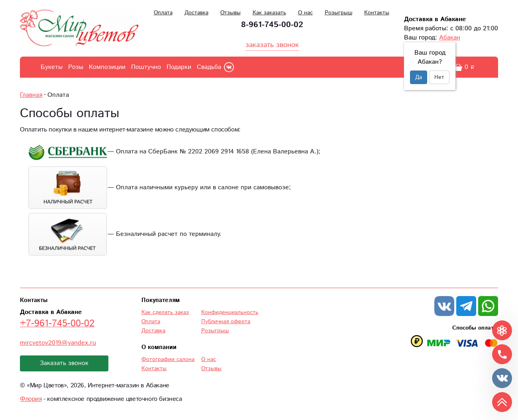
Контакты (377, 13)
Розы (76, 67)
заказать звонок (272, 45)
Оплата (163, 13)
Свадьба (209, 67)
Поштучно (146, 67)
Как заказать (269, 13)
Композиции (107, 67)
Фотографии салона (168, 359)
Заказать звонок (64, 363)
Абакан (450, 38)
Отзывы (231, 13)
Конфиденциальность (230, 312)
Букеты (52, 67)
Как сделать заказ (165, 312)
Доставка (196, 13)
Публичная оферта (226, 322)
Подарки (179, 67)
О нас (305, 13)
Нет (439, 77)
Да (419, 77)
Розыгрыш (338, 13)
